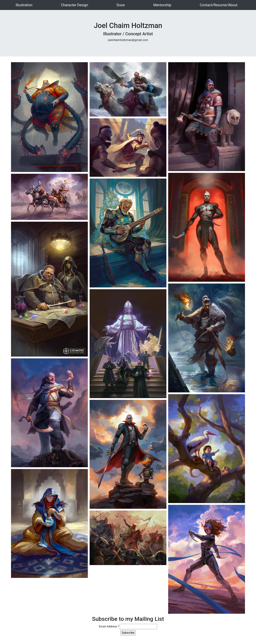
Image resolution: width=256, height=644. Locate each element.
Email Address (109, 626)
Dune (121, 5)
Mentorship (162, 5)
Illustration (24, 5)
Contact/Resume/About (219, 5)
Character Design (75, 5)
